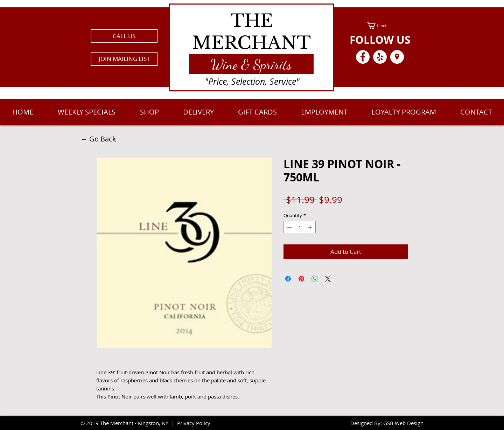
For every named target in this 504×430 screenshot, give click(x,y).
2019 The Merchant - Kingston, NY (127, 423)
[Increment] (311, 227)
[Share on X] (328, 279)
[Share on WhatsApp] (315, 279)
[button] (124, 59)
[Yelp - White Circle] (380, 57)
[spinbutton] (300, 227)
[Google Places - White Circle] (397, 57)
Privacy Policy (194, 423)
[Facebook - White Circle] (363, 57)
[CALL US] (124, 36)
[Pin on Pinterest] (301, 279)
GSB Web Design (403, 423)
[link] (380, 26)
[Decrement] (289, 227)
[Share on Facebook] (288, 279)
